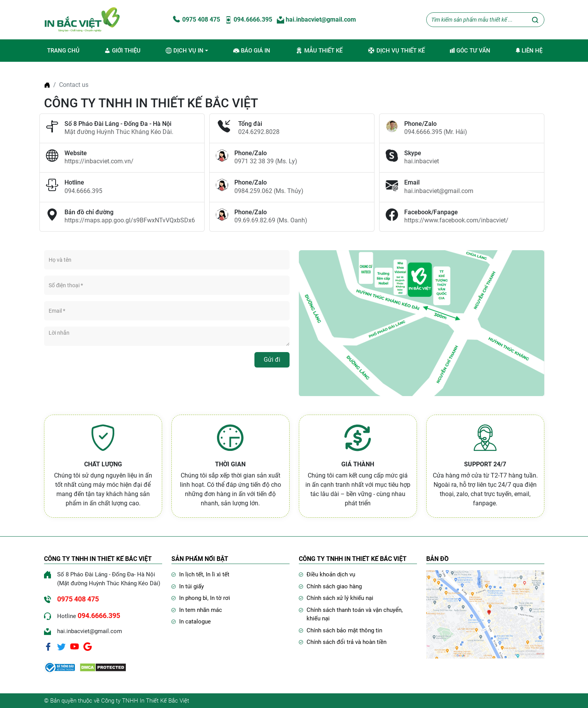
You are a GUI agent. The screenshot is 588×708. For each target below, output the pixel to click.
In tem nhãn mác (201, 610)
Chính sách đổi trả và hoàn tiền (347, 642)
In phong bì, (195, 598)
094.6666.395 (248, 19)
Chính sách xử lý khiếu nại (340, 598)
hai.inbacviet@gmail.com (316, 19)
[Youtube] (75, 646)
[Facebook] (48, 646)
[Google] (88, 646)
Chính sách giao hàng (334, 586)
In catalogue (195, 622)
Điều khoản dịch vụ (331, 574)
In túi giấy (191, 586)
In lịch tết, (192, 574)
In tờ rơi (220, 598)
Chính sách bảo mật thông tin (344, 630)
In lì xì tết (218, 574)
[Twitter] (61, 646)
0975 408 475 (196, 19)
